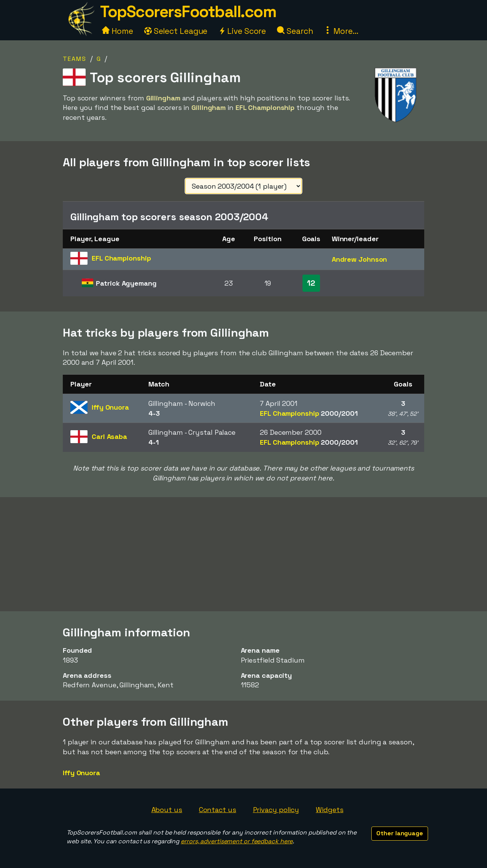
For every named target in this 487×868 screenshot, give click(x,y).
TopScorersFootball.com (188, 12)
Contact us (218, 810)
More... (341, 31)
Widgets (329, 810)
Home (118, 31)
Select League (176, 31)
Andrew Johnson (360, 259)
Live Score (242, 31)
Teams (75, 59)
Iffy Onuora (81, 773)
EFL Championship (309, 413)
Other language (400, 833)
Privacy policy (276, 810)
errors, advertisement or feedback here (237, 841)
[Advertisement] (243, 554)
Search (295, 31)
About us (167, 810)
